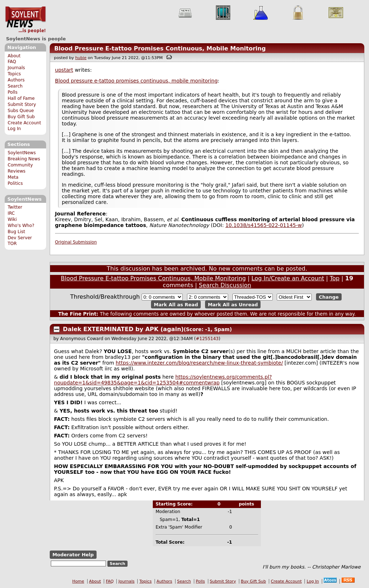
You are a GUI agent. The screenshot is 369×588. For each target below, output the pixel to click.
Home (78, 581)
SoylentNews (25, 20)
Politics (15, 183)
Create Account (24, 123)
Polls (12, 92)
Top (335, 278)
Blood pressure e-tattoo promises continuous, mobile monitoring (137, 81)
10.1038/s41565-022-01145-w (263, 225)
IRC (11, 213)
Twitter (15, 207)
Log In (14, 129)
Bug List (16, 232)
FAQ (12, 62)
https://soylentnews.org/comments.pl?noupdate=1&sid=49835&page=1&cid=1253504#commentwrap (163, 380)
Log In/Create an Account (288, 278)
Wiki (12, 219)
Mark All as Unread (233, 304)
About (14, 56)
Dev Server (20, 238)
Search (15, 86)
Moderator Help (73, 555)
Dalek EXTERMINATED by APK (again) (123, 329)
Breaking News (24, 159)
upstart (64, 70)
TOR (12, 244)
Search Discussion (225, 285)
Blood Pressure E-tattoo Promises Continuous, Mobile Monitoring (160, 48)
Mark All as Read (176, 304)
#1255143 (207, 339)
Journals (16, 68)
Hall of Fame (21, 98)
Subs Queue (21, 111)
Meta (13, 177)
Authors (16, 80)
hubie (81, 58)
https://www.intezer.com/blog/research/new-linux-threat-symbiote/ (199, 363)
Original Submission (76, 242)
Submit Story (22, 104)
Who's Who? (21, 226)
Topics (14, 74)
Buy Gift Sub (21, 117)
